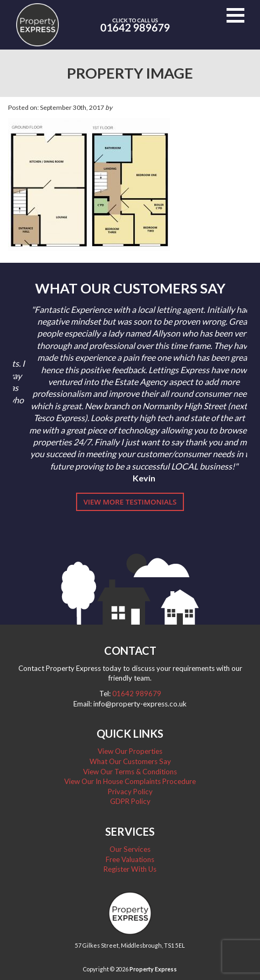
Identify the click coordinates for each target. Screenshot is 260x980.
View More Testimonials (130, 502)
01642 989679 (137, 694)
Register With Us (130, 869)
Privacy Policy (130, 792)
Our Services (130, 849)
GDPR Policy (130, 801)
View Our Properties (130, 751)
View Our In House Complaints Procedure (130, 781)
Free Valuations (130, 859)
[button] (235, 15)
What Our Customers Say (130, 761)
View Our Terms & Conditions (130, 772)
